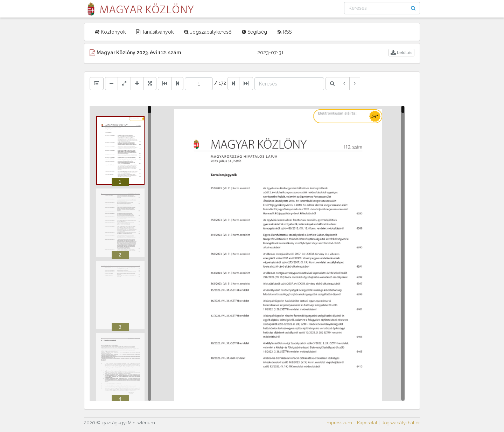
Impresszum (339, 423)
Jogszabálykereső (208, 32)
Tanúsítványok (155, 32)
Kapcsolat (367, 423)
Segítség (254, 32)
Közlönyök (110, 32)
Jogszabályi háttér (401, 423)
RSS (285, 32)
